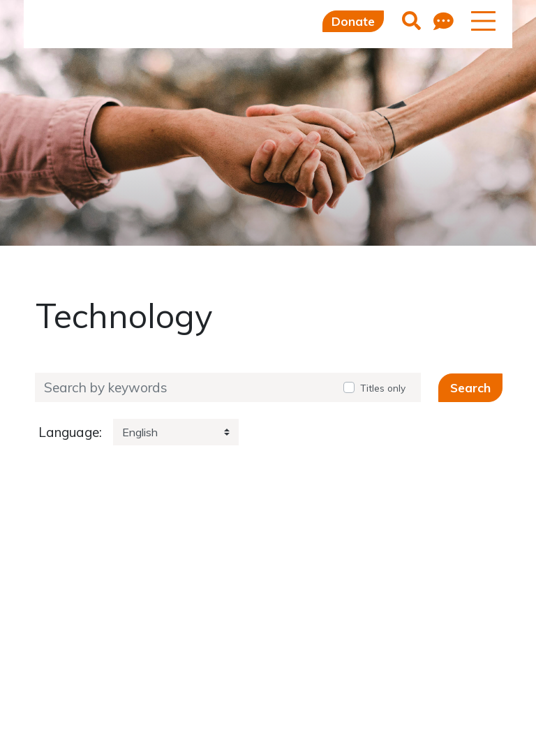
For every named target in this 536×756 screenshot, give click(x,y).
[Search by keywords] (185, 388)
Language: (70, 432)
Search (470, 387)
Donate (353, 21)
